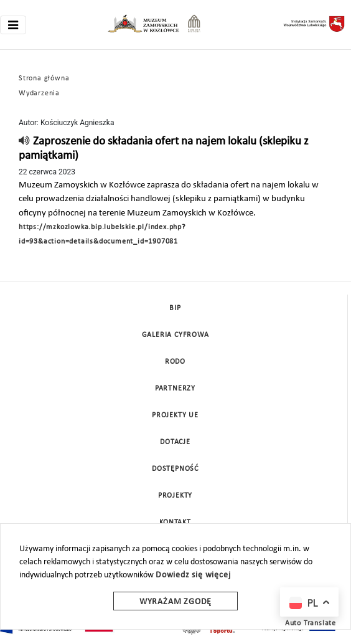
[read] (25, 142)
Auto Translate (311, 623)
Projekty (175, 496)
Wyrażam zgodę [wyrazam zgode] (175, 602)
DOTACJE (175, 442)
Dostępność (175, 469)
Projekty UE (175, 415)
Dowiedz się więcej (193, 575)
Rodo (175, 362)
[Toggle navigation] (13, 25)
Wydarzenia (39, 93)
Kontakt (175, 523)
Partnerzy (175, 389)
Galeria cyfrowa (175, 335)
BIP (175, 308)
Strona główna (44, 78)
